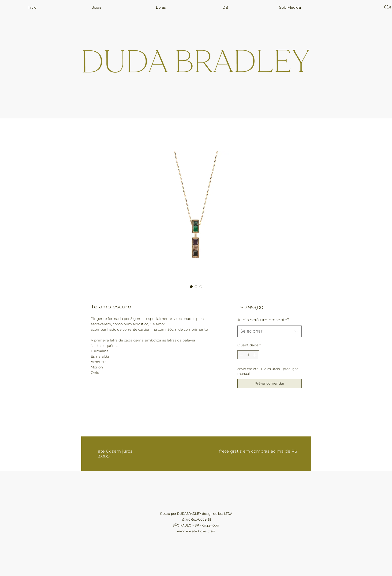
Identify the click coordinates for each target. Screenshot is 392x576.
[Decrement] (241, 355)
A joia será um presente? (263, 320)
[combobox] (269, 331)
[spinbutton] (248, 355)
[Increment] (255, 355)
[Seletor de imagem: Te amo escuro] (191, 287)
